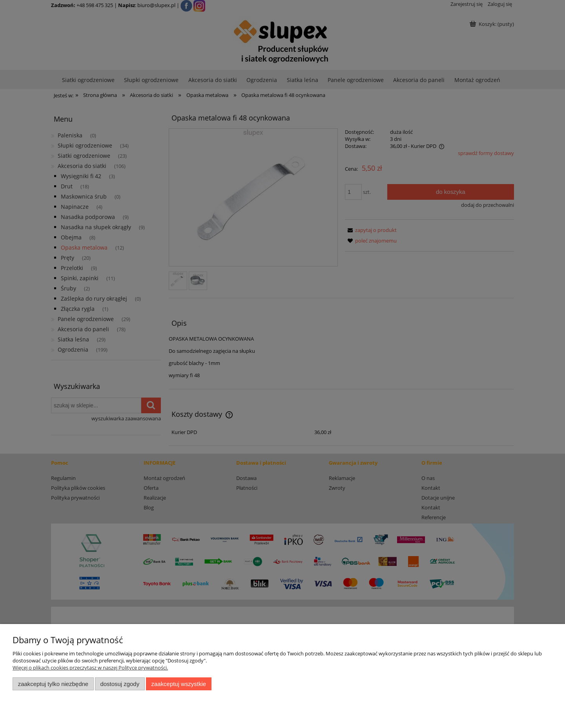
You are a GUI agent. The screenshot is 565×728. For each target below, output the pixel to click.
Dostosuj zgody (120, 684)
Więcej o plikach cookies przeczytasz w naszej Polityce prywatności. (90, 668)
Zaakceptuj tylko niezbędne (53, 684)
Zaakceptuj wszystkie (179, 684)
